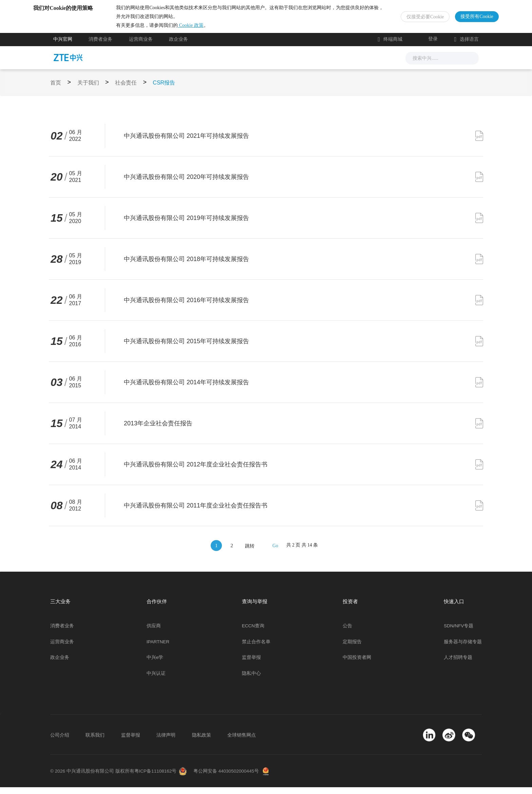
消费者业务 (100, 46)
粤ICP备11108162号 (156, 778)
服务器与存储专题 (463, 649)
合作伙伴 (315, 64)
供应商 (154, 633)
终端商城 (390, 46)
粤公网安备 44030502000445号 (226, 778)
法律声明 (166, 742)
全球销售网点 (242, 742)
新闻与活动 (183, 64)
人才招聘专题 (458, 664)
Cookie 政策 (211, 29)
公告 (347, 633)
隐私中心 (251, 680)
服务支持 (278, 64)
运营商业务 (141, 46)
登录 (433, 46)
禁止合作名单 (256, 649)
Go (275, 552)
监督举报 (251, 664)
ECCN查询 (253, 633)
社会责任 (126, 89)
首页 (56, 89)
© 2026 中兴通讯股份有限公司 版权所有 (92, 778)
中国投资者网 (357, 664)
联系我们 (95, 742)
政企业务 (178, 46)
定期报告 (352, 649)
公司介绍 (60, 742)
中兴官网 (63, 46)
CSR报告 (164, 89)
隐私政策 (202, 742)
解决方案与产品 (232, 64)
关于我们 (352, 64)
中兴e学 (155, 664)
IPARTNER (158, 649)
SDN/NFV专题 (459, 633)
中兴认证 (156, 680)
